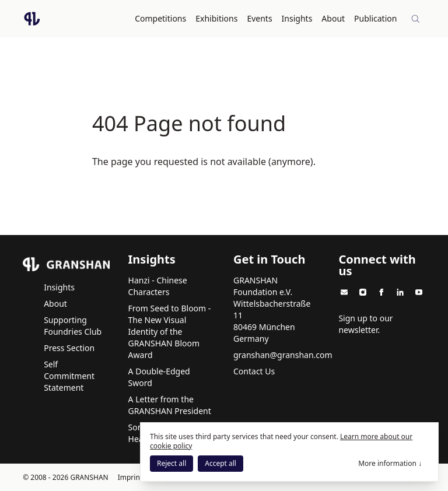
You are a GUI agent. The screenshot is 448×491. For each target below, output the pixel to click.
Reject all (171, 463)
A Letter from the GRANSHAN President (170, 404)
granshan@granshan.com (283, 354)
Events (260, 18)
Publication (376, 18)
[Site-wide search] (416, 19)
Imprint (130, 477)
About (334, 18)
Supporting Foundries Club (73, 325)
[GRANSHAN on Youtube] (419, 292)
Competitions (161, 18)
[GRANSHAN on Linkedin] (400, 292)
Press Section (69, 347)
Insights (297, 18)
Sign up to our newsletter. (365, 323)
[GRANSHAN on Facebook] (381, 292)
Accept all (220, 463)
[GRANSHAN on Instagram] (363, 292)
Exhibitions (217, 18)
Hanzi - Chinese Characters (158, 285)
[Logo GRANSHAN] (32, 19)
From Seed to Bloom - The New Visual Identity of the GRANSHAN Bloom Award (170, 331)
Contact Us (254, 371)
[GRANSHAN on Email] (344, 292)
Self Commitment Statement (69, 375)
